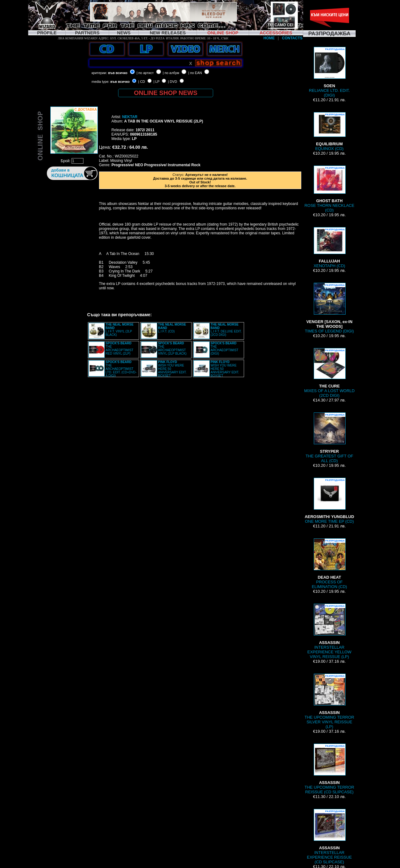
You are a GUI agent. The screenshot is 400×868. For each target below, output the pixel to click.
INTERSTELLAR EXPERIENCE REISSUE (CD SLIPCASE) (329, 837)
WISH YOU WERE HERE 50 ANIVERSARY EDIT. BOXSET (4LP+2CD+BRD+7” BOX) (164, 371)
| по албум (171, 73)
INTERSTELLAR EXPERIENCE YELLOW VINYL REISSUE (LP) (330, 631)
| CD (142, 82)
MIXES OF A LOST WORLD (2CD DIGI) (329, 373)
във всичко (118, 73)
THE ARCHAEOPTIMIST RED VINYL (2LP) (120, 348)
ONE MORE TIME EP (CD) (329, 501)
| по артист (145, 73)
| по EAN (195, 73)
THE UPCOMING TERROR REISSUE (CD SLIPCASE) (330, 769)
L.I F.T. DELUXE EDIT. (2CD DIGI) (226, 330)
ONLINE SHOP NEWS (166, 93)
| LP (156, 82)
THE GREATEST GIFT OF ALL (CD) (330, 438)
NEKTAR (130, 117)
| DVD (172, 82)
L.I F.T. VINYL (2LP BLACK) (120, 330)
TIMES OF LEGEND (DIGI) (330, 308)
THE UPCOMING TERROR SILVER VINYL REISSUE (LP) (330, 701)
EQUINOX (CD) (329, 132)
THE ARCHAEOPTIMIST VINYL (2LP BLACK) (172, 348)
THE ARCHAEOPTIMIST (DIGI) (225, 348)
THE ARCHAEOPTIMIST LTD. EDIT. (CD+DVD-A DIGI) (121, 369)
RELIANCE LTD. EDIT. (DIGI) (330, 72)
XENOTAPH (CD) (329, 248)
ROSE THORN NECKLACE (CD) (329, 189)
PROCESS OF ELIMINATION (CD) (330, 564)
